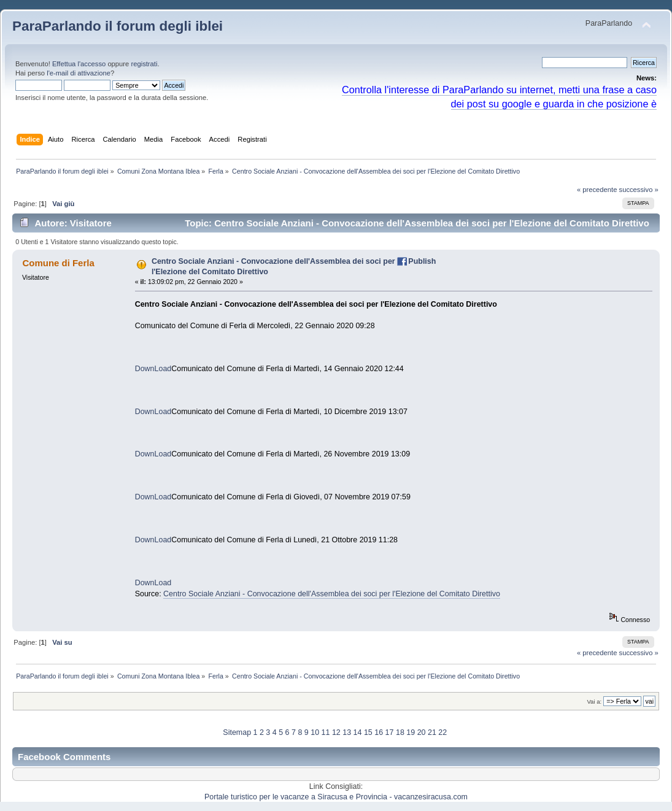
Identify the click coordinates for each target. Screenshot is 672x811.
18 (400, 732)
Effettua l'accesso (79, 64)
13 (347, 732)
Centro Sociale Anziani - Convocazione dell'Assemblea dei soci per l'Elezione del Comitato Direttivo (332, 594)
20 (422, 732)
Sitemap (237, 732)
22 (442, 732)
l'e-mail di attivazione (79, 73)
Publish (422, 261)
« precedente (597, 190)
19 (411, 732)
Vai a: (594, 701)
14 (358, 732)
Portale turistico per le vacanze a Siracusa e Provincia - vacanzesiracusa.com (336, 797)
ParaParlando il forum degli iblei (118, 26)
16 (379, 732)
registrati (144, 64)
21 (432, 732)
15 (368, 732)
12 (336, 732)
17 (390, 732)
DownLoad (153, 369)
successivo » (639, 190)
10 (315, 732)
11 (326, 732)
